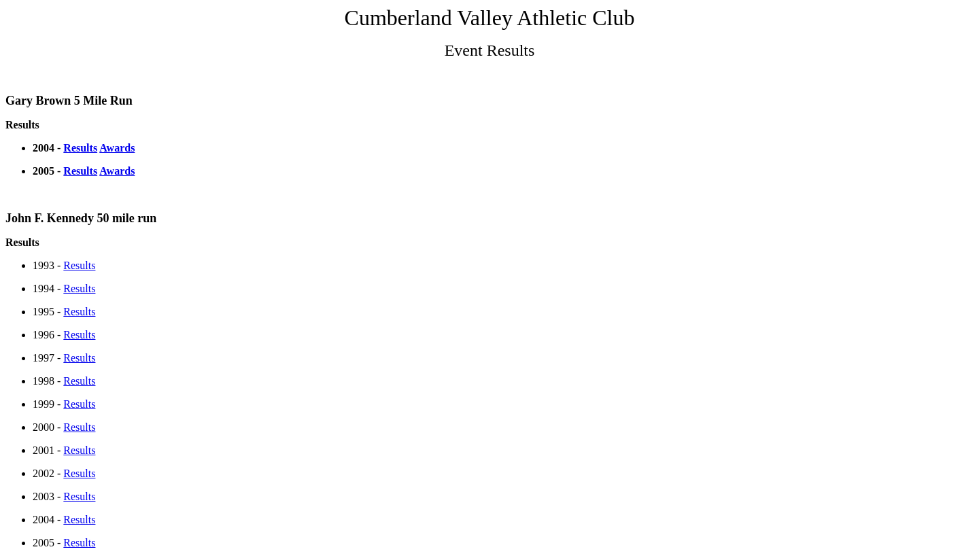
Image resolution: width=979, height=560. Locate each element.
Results (80, 148)
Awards (117, 148)
